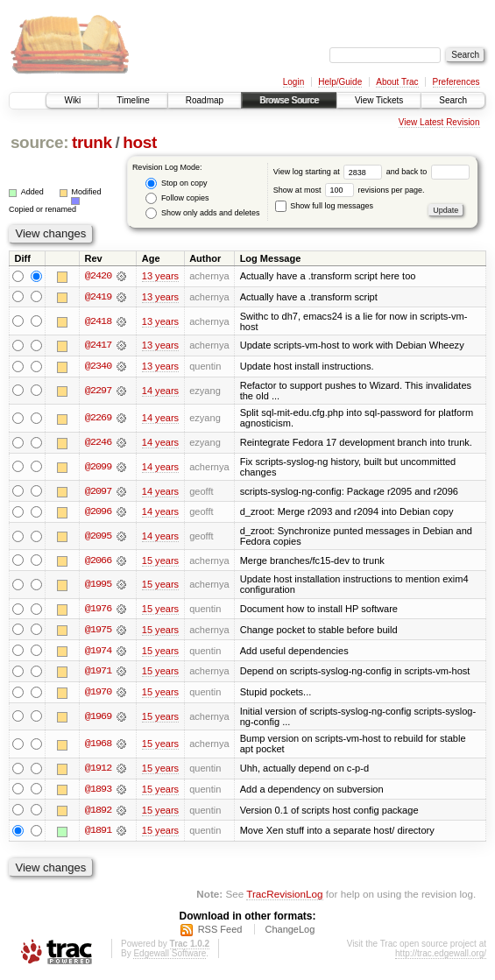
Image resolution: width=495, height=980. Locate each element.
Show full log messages (324, 206)
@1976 (98, 610)
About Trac (397, 82)
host (140, 142)
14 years (160, 391)
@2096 (98, 513)
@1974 (98, 652)
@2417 (98, 346)
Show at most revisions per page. (349, 190)
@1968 (98, 747)
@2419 (98, 297)
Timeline (133, 100)
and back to (428, 172)
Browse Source (289, 100)
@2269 (98, 419)
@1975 (98, 631)
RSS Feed (220, 933)
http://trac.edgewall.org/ (441, 957)
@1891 (98, 834)
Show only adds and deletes (202, 213)
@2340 (98, 367)
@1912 (98, 771)
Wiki (72, 100)
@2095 (98, 538)
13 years (160, 276)
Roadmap (205, 100)
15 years (160, 561)
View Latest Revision (439, 122)
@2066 (98, 561)
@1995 (98, 586)
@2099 (98, 468)
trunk (92, 142)
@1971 (98, 673)
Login (293, 82)
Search (453, 100)
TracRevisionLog (284, 897)
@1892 (98, 813)
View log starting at (330, 172)
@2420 (98, 276)
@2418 (98, 321)
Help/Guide (340, 82)
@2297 (98, 391)
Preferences (456, 82)
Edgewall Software (170, 957)
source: (39, 142)
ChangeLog (290, 933)
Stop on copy (176, 183)
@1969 (98, 719)
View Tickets (379, 100)
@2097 (98, 492)
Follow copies (177, 198)
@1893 (98, 792)
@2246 (98, 443)
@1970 (98, 694)
